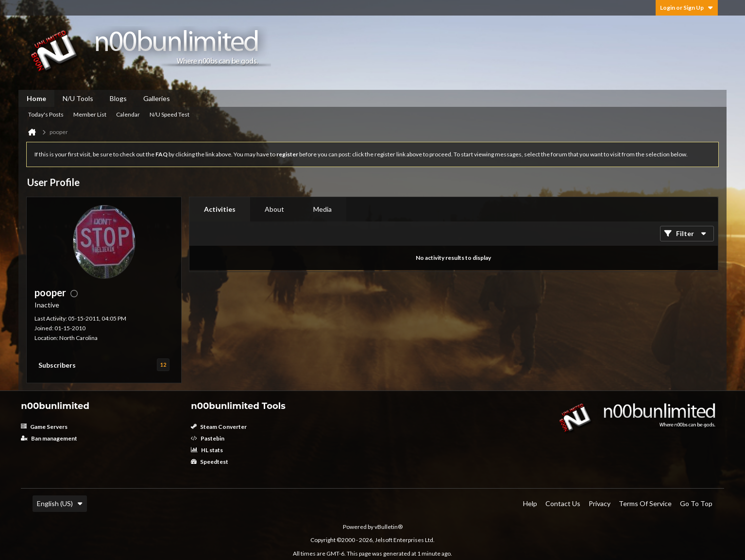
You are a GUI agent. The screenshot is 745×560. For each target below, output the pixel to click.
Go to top (696, 503)
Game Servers (44, 427)
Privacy (600, 503)
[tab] (220, 209)
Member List (90, 114)
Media (322, 209)
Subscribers (57, 365)
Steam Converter (219, 427)
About (274, 209)
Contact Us (563, 503)
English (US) (60, 503)
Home (36, 98)
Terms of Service (645, 503)
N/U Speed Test (169, 114)
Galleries (157, 98)
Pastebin (208, 438)
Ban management (49, 438)
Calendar (128, 114)
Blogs (118, 98)
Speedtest (210, 462)
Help (530, 503)
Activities (220, 209)
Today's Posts (46, 114)
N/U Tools (78, 98)
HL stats (207, 450)
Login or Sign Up (687, 8)
